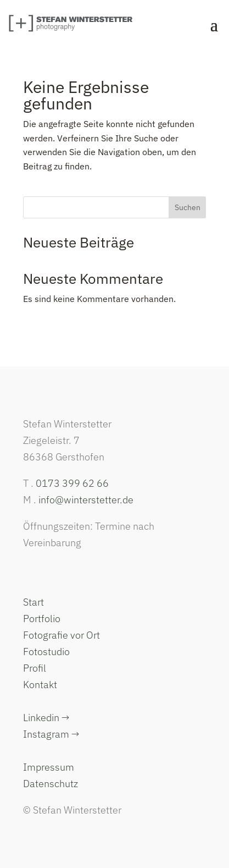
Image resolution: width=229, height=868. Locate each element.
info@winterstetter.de (86, 500)
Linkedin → (46, 718)
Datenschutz (51, 784)
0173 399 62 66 (72, 483)
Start (33, 602)
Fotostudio (46, 652)
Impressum (49, 767)
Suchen (188, 207)
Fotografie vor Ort (62, 635)
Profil (35, 668)
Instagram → (51, 734)
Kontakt (40, 685)
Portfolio (42, 619)
